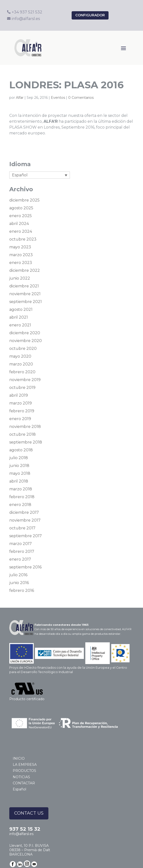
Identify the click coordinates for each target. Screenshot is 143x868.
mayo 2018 (20, 473)
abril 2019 (19, 395)
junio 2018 (19, 466)
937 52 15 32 (25, 829)
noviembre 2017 (25, 520)
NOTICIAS (21, 777)
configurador (90, 15)
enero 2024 (21, 231)
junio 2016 (19, 583)
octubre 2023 (23, 239)
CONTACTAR (24, 783)
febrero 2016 (22, 590)
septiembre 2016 (25, 567)
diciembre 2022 (25, 270)
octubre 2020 (23, 348)
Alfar (20, 98)
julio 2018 (19, 458)
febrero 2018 (22, 497)
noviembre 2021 (25, 294)
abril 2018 (19, 481)
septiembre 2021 (26, 302)
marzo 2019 (21, 403)
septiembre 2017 (26, 536)
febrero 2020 (22, 372)
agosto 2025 (21, 208)
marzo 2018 (21, 489)
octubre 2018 (22, 434)
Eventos (58, 98)
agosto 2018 (21, 450)
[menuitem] (40, 175)
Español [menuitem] (20, 175)
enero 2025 (21, 216)
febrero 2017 (22, 551)
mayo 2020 (20, 356)
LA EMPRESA (25, 765)
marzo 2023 (21, 255)
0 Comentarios (81, 98)
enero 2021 (20, 325)
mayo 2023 (20, 247)
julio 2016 (18, 575)
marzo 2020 (21, 364)
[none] (40, 175)
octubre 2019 (22, 388)
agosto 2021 (21, 309)
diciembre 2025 (24, 200)
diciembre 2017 (24, 512)
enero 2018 (20, 505)
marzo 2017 (21, 544)
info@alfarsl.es (21, 834)
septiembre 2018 (26, 442)
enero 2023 (21, 263)
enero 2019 (20, 419)
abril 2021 (19, 317)
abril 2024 (19, 224)
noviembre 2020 (26, 341)
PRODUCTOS (24, 771)
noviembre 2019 (25, 380)
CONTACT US (29, 813)
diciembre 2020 (25, 333)
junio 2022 (20, 278)
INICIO (19, 758)
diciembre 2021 (24, 286)
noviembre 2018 (25, 427)
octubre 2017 (22, 528)
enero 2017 (20, 559)
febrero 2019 (22, 411)
